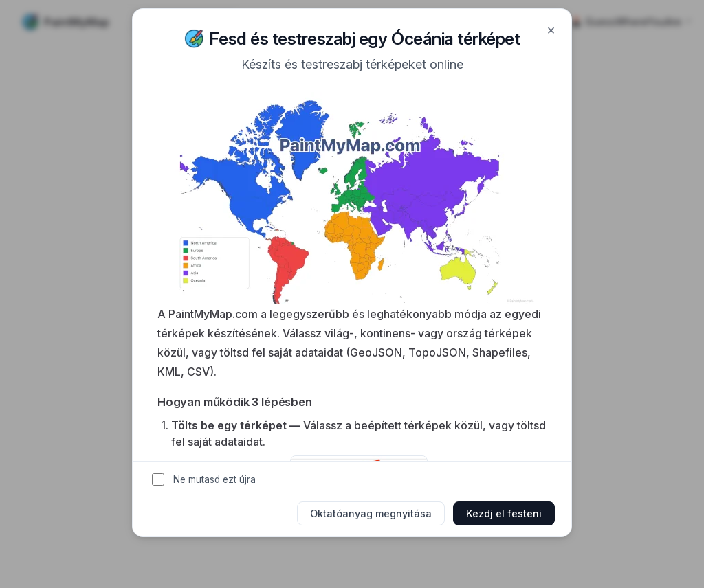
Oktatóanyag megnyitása (371, 513)
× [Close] (551, 30)
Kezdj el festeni (504, 513)
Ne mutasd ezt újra (214, 479)
